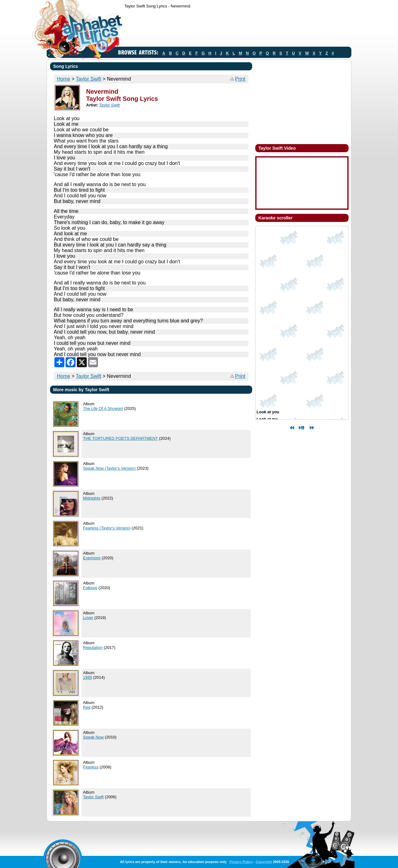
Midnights (92, 498)
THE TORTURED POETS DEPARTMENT (120, 438)
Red (87, 707)
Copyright (264, 862)
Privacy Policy (241, 862)
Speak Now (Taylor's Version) (109, 468)
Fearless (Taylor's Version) (107, 528)
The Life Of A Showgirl (103, 408)
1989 (88, 677)
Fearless (91, 767)
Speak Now (93, 737)
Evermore (92, 558)
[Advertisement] (238, 29)
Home (64, 79)
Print (240, 79)
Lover (88, 618)
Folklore (90, 588)
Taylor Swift (89, 79)
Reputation (93, 647)
